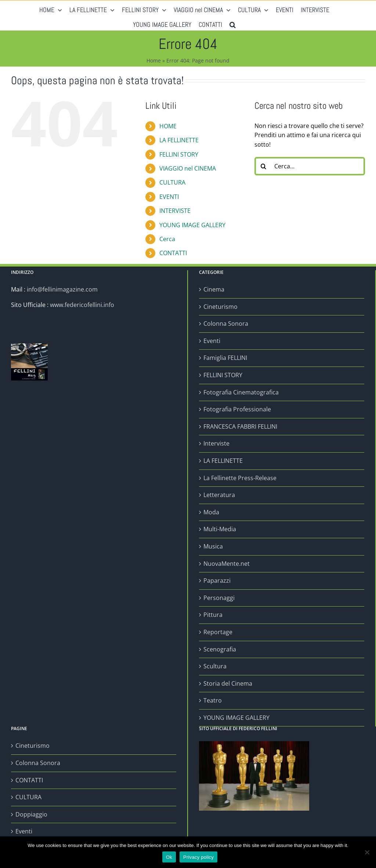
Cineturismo (220, 307)
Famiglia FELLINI (225, 358)
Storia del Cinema (228, 683)
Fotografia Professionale (237, 409)
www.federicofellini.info (82, 305)
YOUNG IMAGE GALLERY (192, 225)
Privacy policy (198, 857)
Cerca (167, 239)
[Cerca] (264, 166)
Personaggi (219, 598)
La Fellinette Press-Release (240, 478)
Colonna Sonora (226, 324)
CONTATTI (173, 253)
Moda (211, 512)
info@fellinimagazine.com (62, 289)
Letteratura (219, 495)
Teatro (213, 700)
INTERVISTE (175, 211)
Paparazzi (217, 581)
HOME (168, 126)
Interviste (216, 443)
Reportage (218, 632)
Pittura (213, 615)
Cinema (214, 289)
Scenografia (220, 649)
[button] (233, 23)
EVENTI (169, 197)
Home (154, 60)
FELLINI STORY (179, 154)
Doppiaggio (31, 814)
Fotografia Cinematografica (241, 392)
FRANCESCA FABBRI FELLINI (240, 426)
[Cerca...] (310, 166)
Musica (213, 546)
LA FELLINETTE (179, 140)
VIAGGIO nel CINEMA (188, 168)
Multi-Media (220, 529)
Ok (169, 857)
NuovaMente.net (227, 564)
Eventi (212, 341)
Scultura (215, 666)
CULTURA (172, 182)
